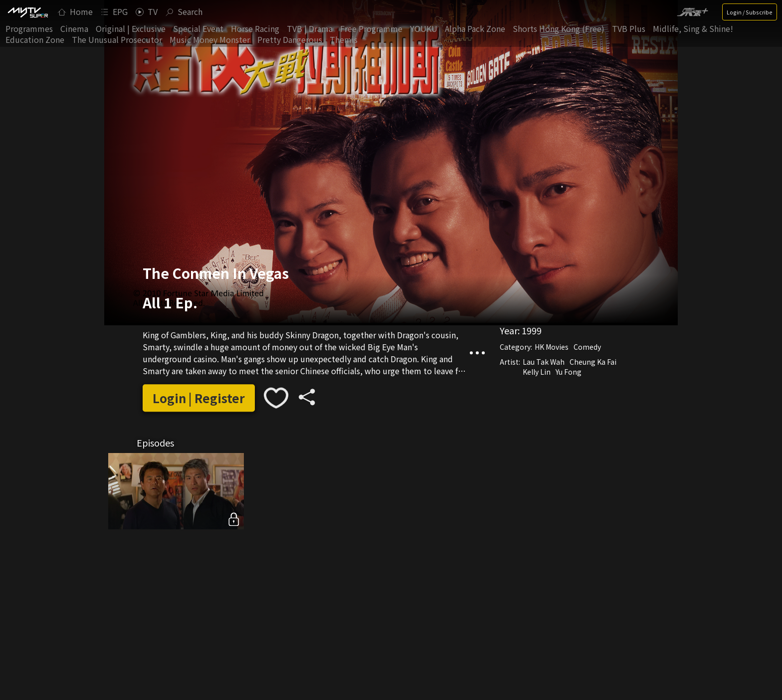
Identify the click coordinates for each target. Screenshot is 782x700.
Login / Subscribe (750, 12)
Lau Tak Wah (544, 362)
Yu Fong (569, 372)
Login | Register (199, 398)
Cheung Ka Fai (593, 362)
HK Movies (552, 347)
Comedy (587, 347)
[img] (27, 12)
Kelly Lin (537, 372)
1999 (532, 330)
